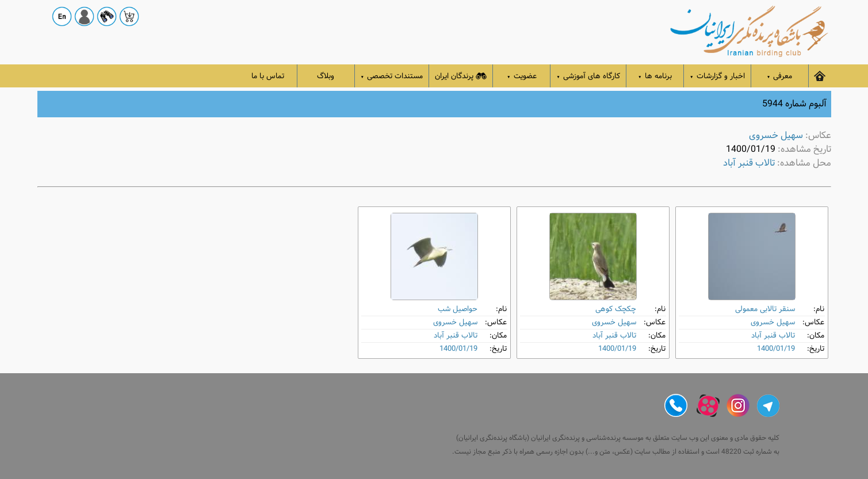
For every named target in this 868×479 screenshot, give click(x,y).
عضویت (522, 76)
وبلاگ (326, 76)
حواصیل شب (458, 309)
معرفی (780, 76)
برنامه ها (655, 76)
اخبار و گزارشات (717, 76)
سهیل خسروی (776, 135)
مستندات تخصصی (392, 76)
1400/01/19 (776, 349)
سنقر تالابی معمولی (765, 309)
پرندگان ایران (461, 76)
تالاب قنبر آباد (749, 163)
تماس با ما (268, 76)
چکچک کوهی (616, 309)
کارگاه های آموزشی (588, 76)
